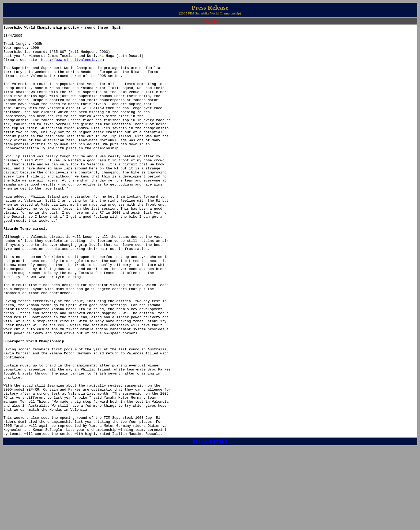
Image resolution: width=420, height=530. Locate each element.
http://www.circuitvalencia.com (72, 67)
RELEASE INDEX (210, 523)
